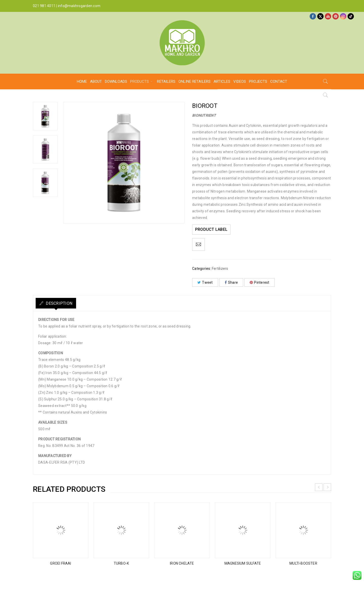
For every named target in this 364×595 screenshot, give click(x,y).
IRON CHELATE (182, 563)
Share (231, 282)
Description (63, 303)
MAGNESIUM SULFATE (243, 563)
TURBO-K (121, 563)
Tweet (205, 282)
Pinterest (260, 282)
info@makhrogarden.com (79, 6)
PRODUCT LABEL (212, 229)
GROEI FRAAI (61, 563)
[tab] (60, 303)
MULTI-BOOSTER (303, 563)
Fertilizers (220, 269)
